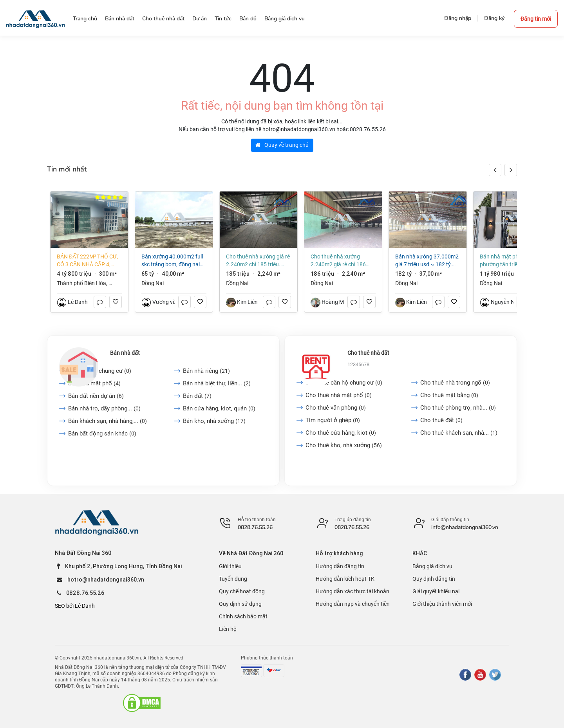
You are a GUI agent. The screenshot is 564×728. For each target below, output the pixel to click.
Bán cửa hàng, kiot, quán (219, 408)
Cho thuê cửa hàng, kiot (341, 433)
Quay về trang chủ (282, 145)
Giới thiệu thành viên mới (442, 604)
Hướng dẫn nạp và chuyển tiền (353, 604)
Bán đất (197, 396)
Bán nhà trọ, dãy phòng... (104, 408)
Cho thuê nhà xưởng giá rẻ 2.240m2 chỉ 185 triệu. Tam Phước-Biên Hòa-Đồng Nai (258, 261)
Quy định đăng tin (434, 579)
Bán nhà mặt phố (94, 383)
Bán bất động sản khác (102, 434)
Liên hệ (228, 629)
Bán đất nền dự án (96, 396)
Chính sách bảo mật (243, 616)
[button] (511, 170)
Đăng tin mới (536, 19)
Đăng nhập (458, 18)
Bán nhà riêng (206, 371)
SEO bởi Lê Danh (75, 606)
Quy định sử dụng (240, 604)
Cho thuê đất (441, 420)
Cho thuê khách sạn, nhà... (459, 433)
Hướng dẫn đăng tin (340, 566)
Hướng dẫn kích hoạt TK (345, 579)
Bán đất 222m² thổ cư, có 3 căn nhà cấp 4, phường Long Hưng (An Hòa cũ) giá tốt (87, 261)
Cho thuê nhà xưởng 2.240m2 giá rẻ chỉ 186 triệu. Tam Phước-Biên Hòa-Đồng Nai (343, 261)
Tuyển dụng (233, 579)
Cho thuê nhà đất (368, 353)
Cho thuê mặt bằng (449, 395)
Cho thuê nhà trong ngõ (455, 383)
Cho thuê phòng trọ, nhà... (458, 408)
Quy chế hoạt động (242, 591)
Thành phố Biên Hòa (81, 283)
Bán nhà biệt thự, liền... (217, 383)
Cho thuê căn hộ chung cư (344, 383)
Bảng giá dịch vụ (432, 566)
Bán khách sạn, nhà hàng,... (108, 421)
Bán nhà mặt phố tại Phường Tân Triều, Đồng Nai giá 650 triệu (512, 261)
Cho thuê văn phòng (336, 408)
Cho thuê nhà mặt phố (339, 395)
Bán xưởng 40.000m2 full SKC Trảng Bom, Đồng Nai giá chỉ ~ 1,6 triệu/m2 (172, 261)
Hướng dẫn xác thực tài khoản (352, 591)
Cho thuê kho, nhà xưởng (344, 445)
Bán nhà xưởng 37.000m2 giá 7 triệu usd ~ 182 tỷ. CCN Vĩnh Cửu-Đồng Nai (427, 261)
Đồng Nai (153, 283)
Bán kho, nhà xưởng (214, 421)
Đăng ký (494, 18)
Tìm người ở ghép (333, 420)
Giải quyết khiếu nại (436, 591)
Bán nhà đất (125, 353)
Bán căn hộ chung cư (100, 371)
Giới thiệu (230, 566)
